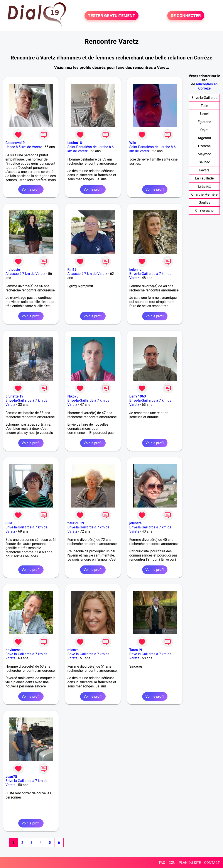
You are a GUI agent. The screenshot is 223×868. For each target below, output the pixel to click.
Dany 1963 (138, 396)
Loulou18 (75, 143)
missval (73, 650)
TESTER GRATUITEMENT (112, 16)
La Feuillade (204, 178)
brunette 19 (14, 396)
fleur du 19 (76, 523)
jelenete (136, 523)
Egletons (204, 122)
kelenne (135, 270)
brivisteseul (14, 650)
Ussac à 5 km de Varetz (24, 147)
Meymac (204, 154)
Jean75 (11, 777)
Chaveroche (204, 211)
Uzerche (204, 146)
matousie (13, 270)
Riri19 (72, 270)
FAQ (162, 863)
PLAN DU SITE (190, 863)
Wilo (133, 143)
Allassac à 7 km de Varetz (25, 274)
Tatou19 (136, 650)
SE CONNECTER (186, 16)
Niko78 (73, 396)
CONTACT (212, 863)
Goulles (204, 202)
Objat (204, 130)
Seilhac (204, 162)
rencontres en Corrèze (207, 86)
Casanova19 (15, 143)
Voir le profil (31, 189)
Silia (9, 523)
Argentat (204, 138)
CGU (172, 863)
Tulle (204, 106)
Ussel (204, 114)
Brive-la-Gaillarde (204, 98)
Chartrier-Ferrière (204, 194)
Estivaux (204, 186)
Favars (204, 170)
